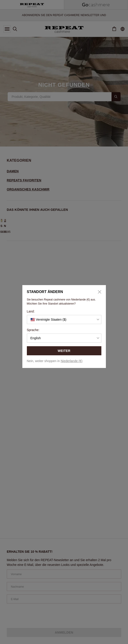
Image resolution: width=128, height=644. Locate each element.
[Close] (98, 292)
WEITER (64, 351)
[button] (64, 320)
